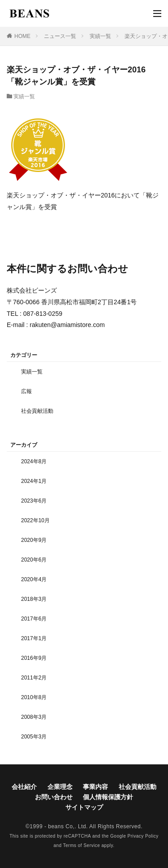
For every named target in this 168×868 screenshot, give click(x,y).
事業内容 (95, 787)
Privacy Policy (143, 836)
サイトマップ (84, 807)
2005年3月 (34, 737)
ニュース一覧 (60, 36)
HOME (22, 36)
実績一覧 (100, 36)
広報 (26, 391)
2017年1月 (34, 638)
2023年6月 (34, 501)
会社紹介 (24, 787)
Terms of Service (82, 845)
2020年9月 (34, 540)
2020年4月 (34, 579)
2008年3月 (34, 717)
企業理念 (60, 787)
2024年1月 (34, 481)
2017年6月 (34, 619)
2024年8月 (34, 461)
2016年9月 (34, 658)
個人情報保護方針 (108, 797)
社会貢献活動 (37, 411)
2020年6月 (34, 560)
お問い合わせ (54, 797)
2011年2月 (34, 678)
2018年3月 (34, 599)
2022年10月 (35, 520)
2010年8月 (34, 697)
